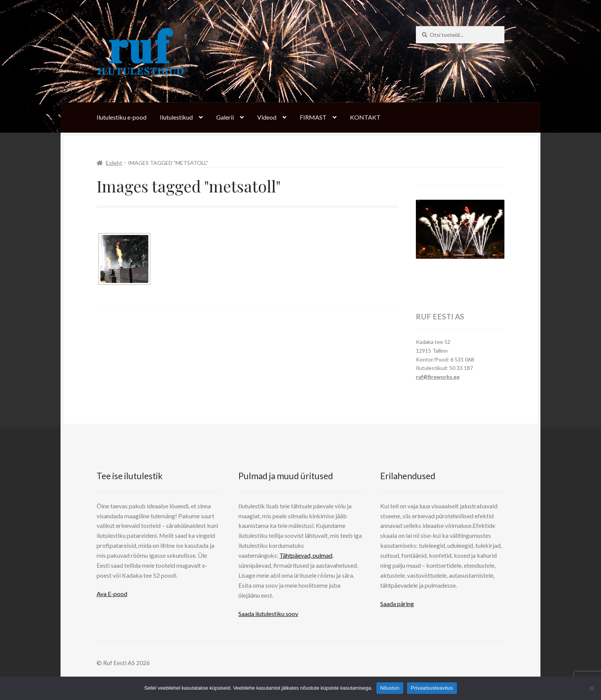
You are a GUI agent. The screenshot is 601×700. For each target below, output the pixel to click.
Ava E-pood (112, 594)
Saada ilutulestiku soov (268, 614)
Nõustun (390, 688)
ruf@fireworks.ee (438, 377)
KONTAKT (365, 117)
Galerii (225, 117)
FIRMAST (313, 117)
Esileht (114, 163)
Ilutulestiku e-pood (122, 117)
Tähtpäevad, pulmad (306, 555)
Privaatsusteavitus (432, 688)
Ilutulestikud (176, 117)
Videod (267, 117)
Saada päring (397, 604)
